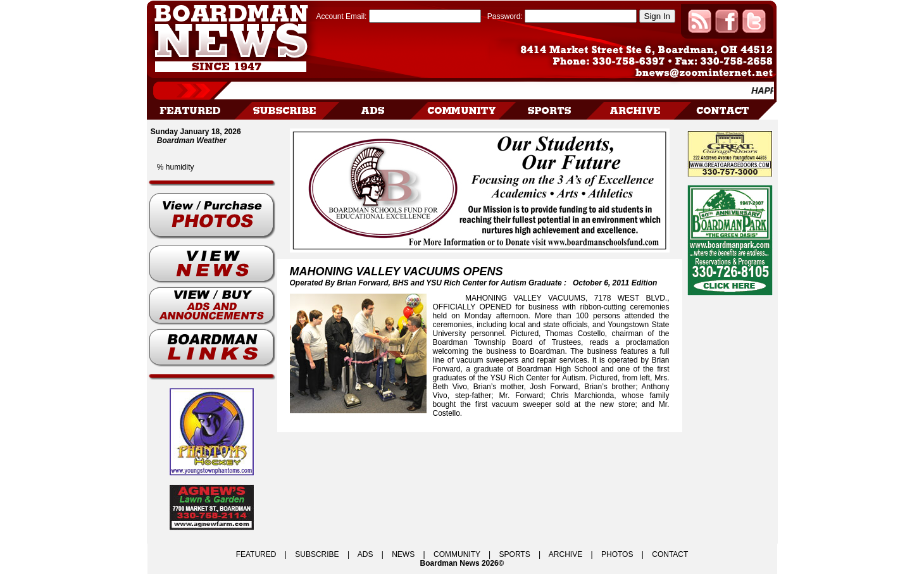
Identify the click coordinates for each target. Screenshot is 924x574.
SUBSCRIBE (317, 554)
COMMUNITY (457, 554)
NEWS (403, 554)
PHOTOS (617, 554)
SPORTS (515, 554)
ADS (365, 554)
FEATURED (256, 554)
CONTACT (670, 554)
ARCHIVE (565, 554)
